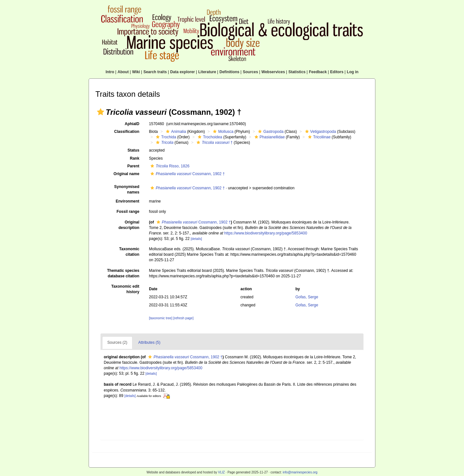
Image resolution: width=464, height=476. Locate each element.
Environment (127, 201)
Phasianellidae (269, 137)
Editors (337, 72)
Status (134, 150)
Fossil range (128, 212)
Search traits (155, 72)
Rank (135, 158)
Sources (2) (117, 342)
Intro (110, 72)
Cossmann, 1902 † (187, 174)
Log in (353, 72)
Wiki (136, 72)
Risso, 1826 (169, 166)
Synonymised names (127, 189)
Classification (127, 132)
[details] (196, 239)
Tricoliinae (319, 137)
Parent (133, 166)
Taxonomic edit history (125, 289)
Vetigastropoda (320, 132)
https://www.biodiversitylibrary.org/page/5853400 (266, 233)
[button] (101, 112)
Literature (207, 72)
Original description (129, 225)
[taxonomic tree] (160, 318)
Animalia (175, 132)
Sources (250, 72)
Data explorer (183, 72)
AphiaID (132, 124)
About (123, 72)
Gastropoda (270, 132)
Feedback (318, 72)
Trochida (165, 137)
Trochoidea (209, 137)
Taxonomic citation (129, 252)
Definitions (229, 72)
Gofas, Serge (307, 297)
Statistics (297, 72)
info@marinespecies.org (300, 472)
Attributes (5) (149, 342)
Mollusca (222, 132)
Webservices (273, 72)
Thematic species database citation (123, 273)
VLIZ (221, 472)
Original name (126, 174)
